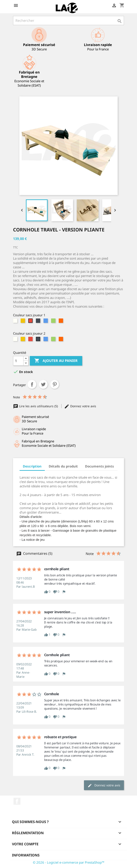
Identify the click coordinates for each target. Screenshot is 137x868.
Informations (26, 855)
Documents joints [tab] (99, 466)
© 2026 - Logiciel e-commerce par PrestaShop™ (69, 862)
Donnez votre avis (80, 406)
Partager (32, 384)
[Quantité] (18, 361)
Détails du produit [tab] (63, 466)
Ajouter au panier (56, 361)
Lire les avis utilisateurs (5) (36, 406)
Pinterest (55, 384)
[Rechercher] (68, 21)
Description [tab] (32, 466)
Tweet (43, 384)
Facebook (17, 801)
